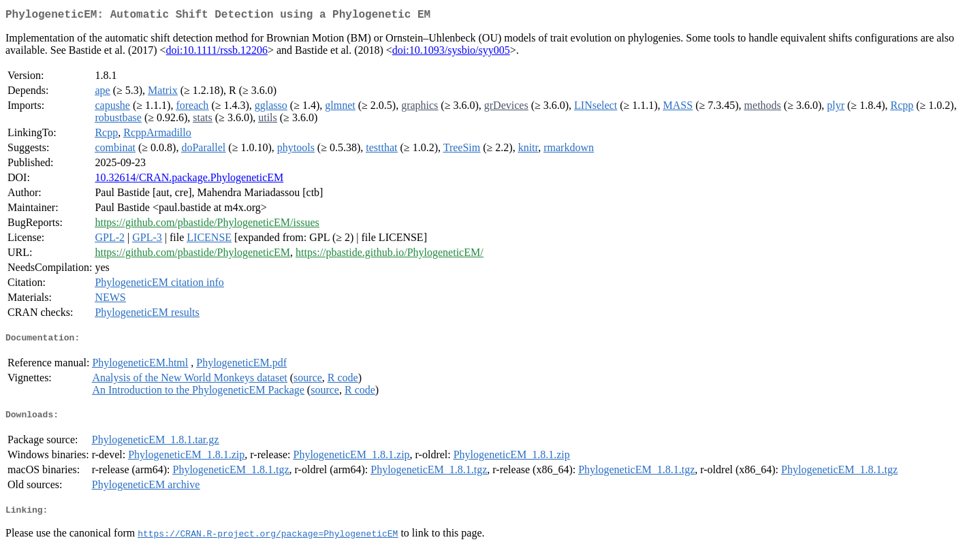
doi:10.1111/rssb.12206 (217, 53)
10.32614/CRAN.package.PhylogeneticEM (189, 180)
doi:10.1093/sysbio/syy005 (451, 53)
